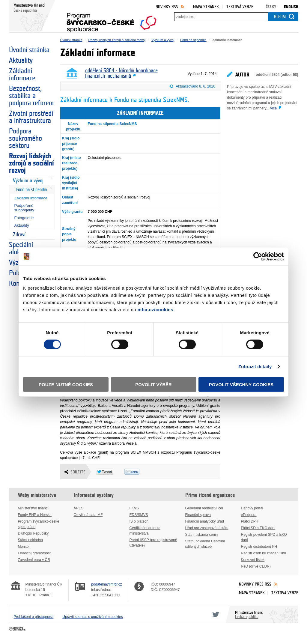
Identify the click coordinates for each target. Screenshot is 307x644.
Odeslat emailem (139, 472)
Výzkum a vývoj (28, 181)
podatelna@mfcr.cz (107, 584)
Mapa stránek (206, 7)
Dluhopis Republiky (33, 533)
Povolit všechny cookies (241, 384)
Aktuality (21, 61)
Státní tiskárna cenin (202, 535)
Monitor (24, 547)
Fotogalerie (24, 218)
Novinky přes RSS (255, 584)
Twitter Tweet (110, 472)
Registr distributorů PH (259, 547)
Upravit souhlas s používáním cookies (92, 617)
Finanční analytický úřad (205, 521)
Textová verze (240, 7)
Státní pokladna (30, 540)
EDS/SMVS (139, 515)
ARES (79, 508)
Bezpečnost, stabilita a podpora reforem (31, 96)
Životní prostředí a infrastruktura (31, 117)
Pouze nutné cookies (66, 384)
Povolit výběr (153, 384)
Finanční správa (198, 515)
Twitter (215, 614)
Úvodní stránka (29, 50)
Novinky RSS (167, 7)
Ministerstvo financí (33, 508)
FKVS (134, 508)
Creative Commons (18, 629)
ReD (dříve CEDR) (256, 566)
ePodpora (249, 515)
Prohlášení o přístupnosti (34, 617)
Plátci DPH (250, 521)
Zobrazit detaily (255, 367)
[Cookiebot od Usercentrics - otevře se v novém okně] (258, 257)
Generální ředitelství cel (204, 508)
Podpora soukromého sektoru (25, 139)
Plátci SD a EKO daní (258, 528)
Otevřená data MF (88, 515)
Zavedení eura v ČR (34, 560)
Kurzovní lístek (253, 560)
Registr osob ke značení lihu (264, 553)
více (273, 108)
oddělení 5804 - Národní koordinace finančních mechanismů (121, 73)
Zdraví (19, 235)
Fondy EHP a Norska (35, 515)
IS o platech (139, 521)
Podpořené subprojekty (24, 208)
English (291, 7)
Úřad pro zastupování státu (207, 528)
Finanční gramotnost (34, 553)
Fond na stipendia (31, 190)
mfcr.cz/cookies (155, 309)
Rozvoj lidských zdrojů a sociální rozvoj (31, 163)
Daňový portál (252, 508)
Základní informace (22, 75)
